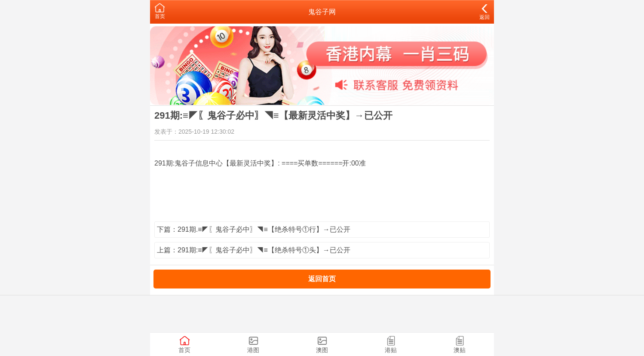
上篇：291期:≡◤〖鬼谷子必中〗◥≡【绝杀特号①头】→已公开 (254, 250)
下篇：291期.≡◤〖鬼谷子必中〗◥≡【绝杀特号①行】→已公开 (254, 229)
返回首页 (322, 279)
